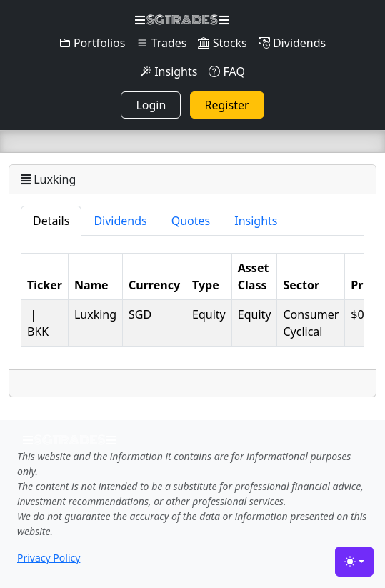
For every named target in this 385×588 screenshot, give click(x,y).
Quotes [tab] (191, 221)
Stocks (222, 43)
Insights (169, 71)
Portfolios (92, 43)
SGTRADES (182, 20)
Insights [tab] (256, 221)
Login (151, 105)
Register (227, 105)
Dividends (292, 43)
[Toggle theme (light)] (354, 562)
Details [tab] (51, 221)
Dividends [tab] (120, 221)
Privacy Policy (49, 558)
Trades (161, 43)
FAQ (227, 71)
